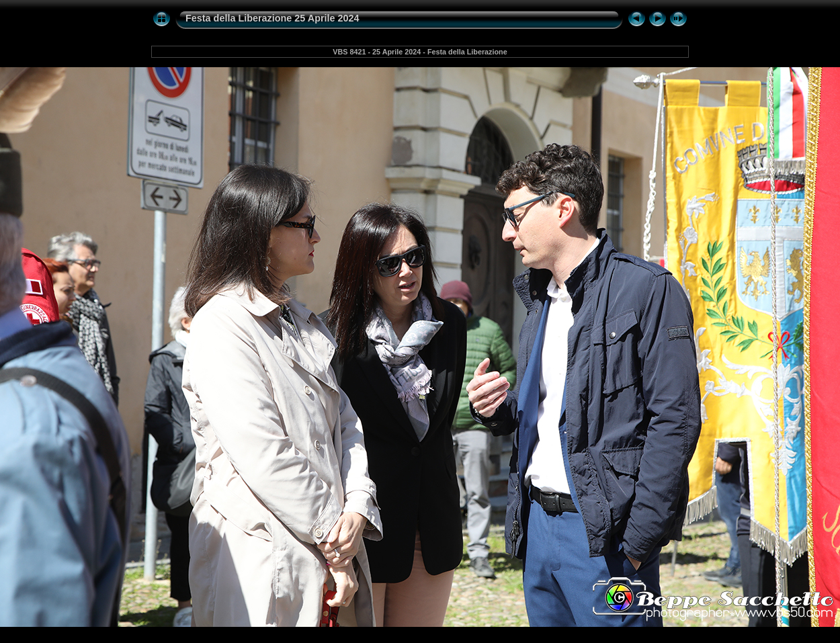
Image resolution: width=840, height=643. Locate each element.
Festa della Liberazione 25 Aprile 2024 (272, 18)
